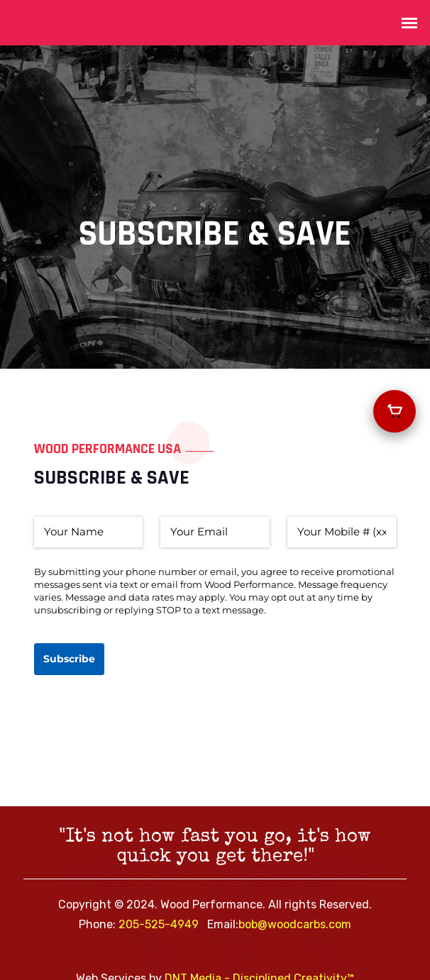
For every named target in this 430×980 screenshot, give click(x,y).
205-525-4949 (159, 924)
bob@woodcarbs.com (295, 924)
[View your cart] (395, 411)
